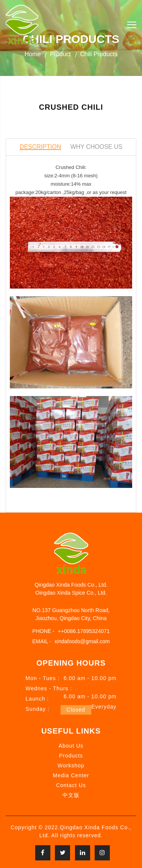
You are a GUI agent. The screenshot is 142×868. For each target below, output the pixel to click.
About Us (71, 746)
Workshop (71, 765)
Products (71, 756)
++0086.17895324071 (84, 631)
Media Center (71, 775)
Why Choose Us (97, 147)
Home (33, 54)
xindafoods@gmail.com (82, 641)
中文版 (71, 795)
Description (40, 147)
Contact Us (71, 785)
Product (60, 54)
